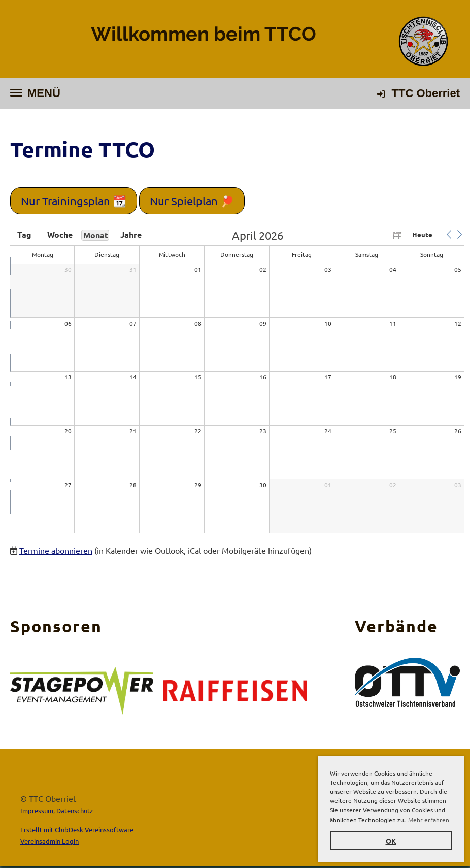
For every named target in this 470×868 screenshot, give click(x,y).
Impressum (37, 810)
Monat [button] (96, 235)
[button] (449, 235)
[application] (237, 382)
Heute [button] (422, 234)
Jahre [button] (131, 235)
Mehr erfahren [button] (429, 820)
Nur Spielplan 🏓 (192, 201)
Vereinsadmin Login (49, 841)
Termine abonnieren (56, 550)
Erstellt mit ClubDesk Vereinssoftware (77, 830)
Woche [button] (60, 235)
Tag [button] (24, 235)
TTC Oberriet (426, 93)
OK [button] (391, 841)
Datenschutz (75, 810)
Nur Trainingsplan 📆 (74, 201)
